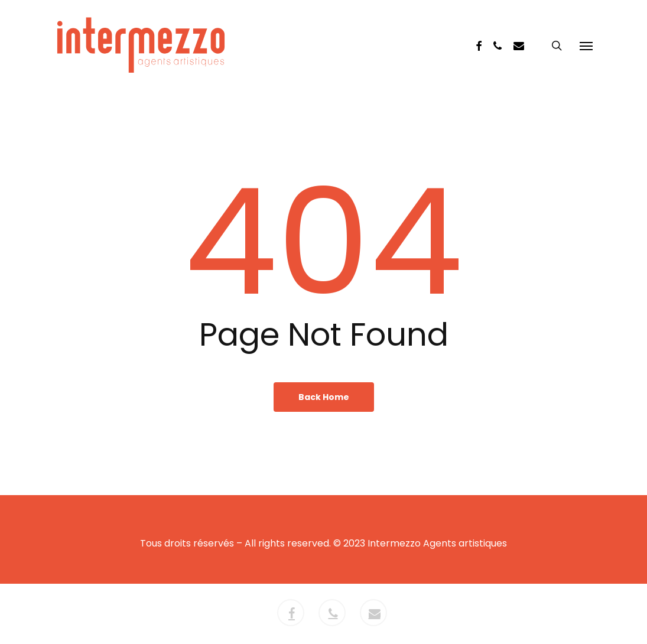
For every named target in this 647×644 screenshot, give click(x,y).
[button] (586, 45)
